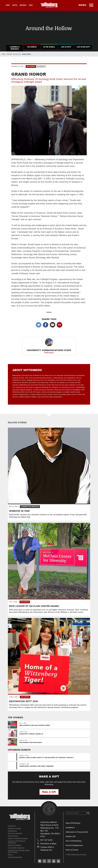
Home (3, 54)
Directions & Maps (14, 828)
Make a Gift (49, 792)
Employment (12, 831)
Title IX (10, 855)
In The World (49, 47)
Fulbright (41, 66)
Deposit (23, 5)
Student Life (71, 836)
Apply (15, 5)
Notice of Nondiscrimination (18, 839)
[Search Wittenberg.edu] (76, 813)
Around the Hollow (14, 54)
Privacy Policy (13, 836)
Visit (8, 5)
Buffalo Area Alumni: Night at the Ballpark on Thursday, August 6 (47, 757)
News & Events (72, 850)
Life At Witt (66, 47)
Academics (70, 828)
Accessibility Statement (16, 848)
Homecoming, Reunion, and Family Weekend (36, 766)
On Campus (32, 47)
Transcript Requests (15, 857)
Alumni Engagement (74, 845)
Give (31, 5)
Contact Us (12, 826)
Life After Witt (83, 47)
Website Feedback (15, 845)
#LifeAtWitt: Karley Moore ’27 (31, 734)
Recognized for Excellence (31, 742)
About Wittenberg (73, 823)
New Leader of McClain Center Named (35, 725)
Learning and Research (30, 507)
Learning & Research (15, 48)
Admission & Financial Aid (77, 832)
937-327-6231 (47, 840)
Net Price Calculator (15, 833)
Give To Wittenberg (73, 841)
